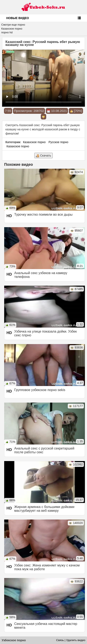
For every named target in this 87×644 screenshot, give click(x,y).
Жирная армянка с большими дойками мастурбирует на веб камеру (44, 509)
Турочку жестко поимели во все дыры (43, 214)
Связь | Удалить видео (71, 640)
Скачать (43, 156)
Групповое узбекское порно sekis (40, 390)
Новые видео (18, 18)
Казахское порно (12, 29)
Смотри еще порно (13, 25)
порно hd (7, 32)
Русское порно (58, 142)
